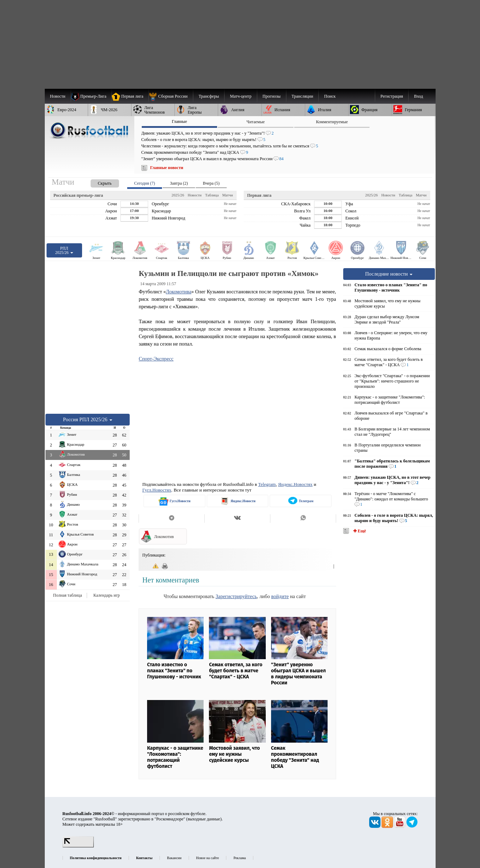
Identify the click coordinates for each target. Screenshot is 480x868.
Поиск (330, 96)
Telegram (267, 484)
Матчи (227, 195)
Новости (195, 195)
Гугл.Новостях (157, 490)
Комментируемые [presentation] (332, 122)
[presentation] (98, 182)
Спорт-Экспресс (156, 359)
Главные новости (167, 168)
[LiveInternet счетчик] (78, 846)
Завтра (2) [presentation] (179, 183)
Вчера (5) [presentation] (211, 183)
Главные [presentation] (179, 121)
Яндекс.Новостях (295, 484)
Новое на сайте (207, 858)
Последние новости (389, 274)
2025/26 (178, 195)
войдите (280, 596)
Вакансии (174, 858)
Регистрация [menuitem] (392, 96)
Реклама (240, 858)
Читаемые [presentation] (256, 122)
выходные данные (204, 819)
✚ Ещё (359, 531)
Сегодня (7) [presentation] (145, 183)
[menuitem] (171, 96)
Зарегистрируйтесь (236, 596)
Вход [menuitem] (418, 96)
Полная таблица (67, 595)
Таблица (212, 195)
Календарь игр (107, 595)
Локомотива (179, 292)
